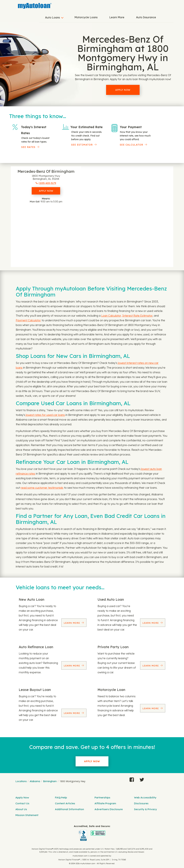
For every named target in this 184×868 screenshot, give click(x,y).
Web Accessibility (145, 797)
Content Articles (65, 803)
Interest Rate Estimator (137, 316)
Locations (21, 781)
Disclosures (141, 803)
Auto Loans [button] (52, 17)
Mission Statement (27, 815)
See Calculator (131, 145)
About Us (21, 809)
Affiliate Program (105, 803)
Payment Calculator (28, 320)
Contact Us (22, 803)
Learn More (117, 17)
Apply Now (123, 90)
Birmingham (50, 781)
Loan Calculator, (111, 316)
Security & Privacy (145, 809)
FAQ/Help (61, 797)
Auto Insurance (146, 17)
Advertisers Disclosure (109, 809)
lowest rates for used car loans (45, 415)
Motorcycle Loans (86, 17)
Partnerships (102, 797)
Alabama (35, 781)
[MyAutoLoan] (35, 6)
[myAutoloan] (92, 833)
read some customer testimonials (42, 488)
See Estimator (82, 145)
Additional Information (69, 809)
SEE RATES (28, 147)
